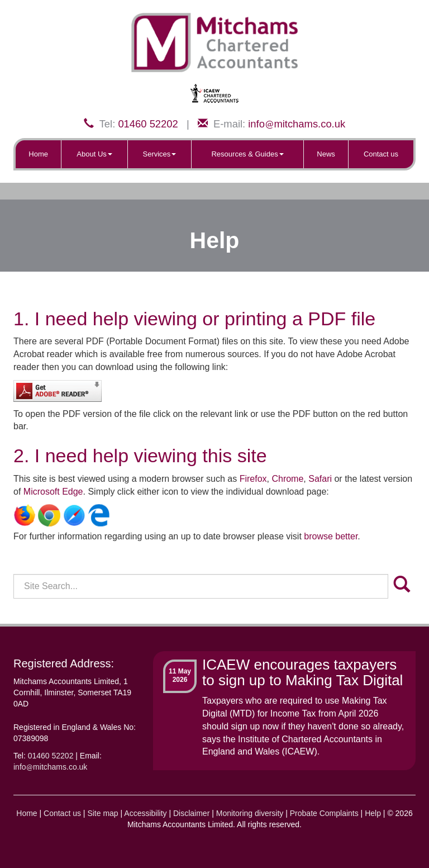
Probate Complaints (324, 813)
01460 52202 (148, 124)
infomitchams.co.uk (297, 124)
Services (160, 154)
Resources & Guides (247, 154)
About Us (94, 154)
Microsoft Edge (53, 492)
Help (373, 813)
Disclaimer (191, 813)
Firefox (253, 479)
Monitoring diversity (250, 813)
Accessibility (145, 813)
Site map (103, 813)
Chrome (287, 479)
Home (38, 154)
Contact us (381, 154)
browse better (331, 536)
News (326, 154)
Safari (320, 479)
